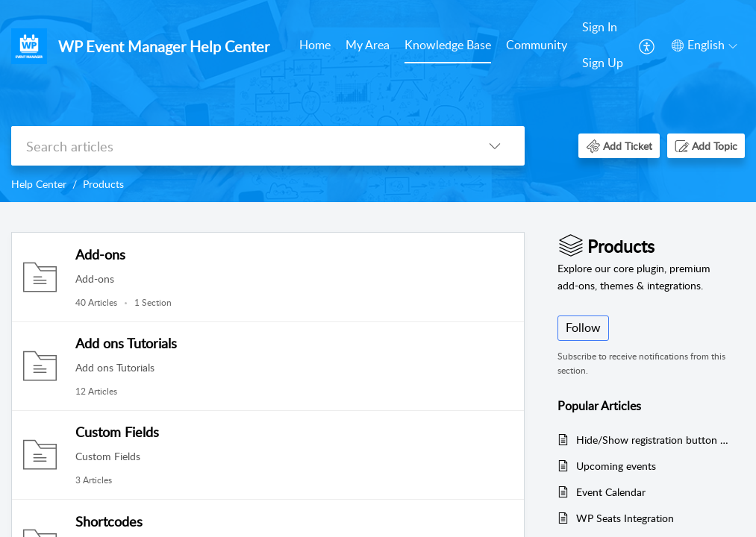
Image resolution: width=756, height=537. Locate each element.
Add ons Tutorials (126, 343)
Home (315, 45)
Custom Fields (117, 432)
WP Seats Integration (625, 518)
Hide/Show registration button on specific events (653, 440)
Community (537, 45)
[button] (647, 45)
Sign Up (603, 63)
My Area (368, 45)
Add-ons (100, 254)
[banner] (378, 101)
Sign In (600, 27)
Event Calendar (611, 492)
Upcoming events (616, 466)
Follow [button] (583, 327)
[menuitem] (315, 46)
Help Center (39, 184)
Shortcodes (109, 521)
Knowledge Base (448, 45)
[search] (238, 146)
